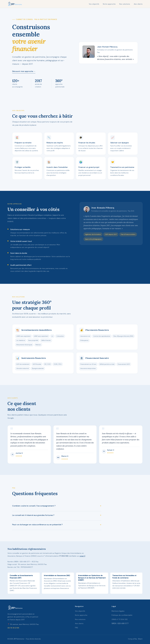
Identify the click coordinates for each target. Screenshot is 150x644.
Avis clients (138, 4)
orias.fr (82, 556)
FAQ (76, 628)
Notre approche (109, 4)
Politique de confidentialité (122, 615)
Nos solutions (125, 4)
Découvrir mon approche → (24, 71)
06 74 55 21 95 (13, 628)
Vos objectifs (94, 4)
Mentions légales (118, 611)
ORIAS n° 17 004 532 (120, 619)
